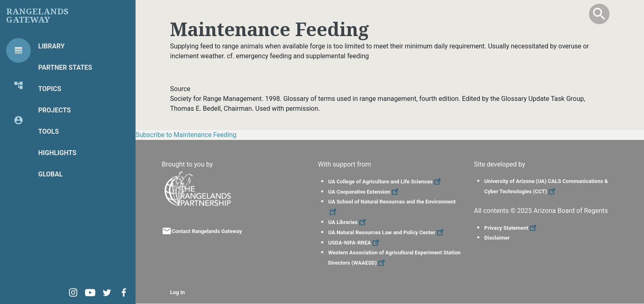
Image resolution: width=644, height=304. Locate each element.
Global (51, 174)
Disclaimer (497, 238)
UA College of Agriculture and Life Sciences (385, 182)
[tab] (18, 50)
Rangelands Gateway (37, 16)
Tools (48, 131)
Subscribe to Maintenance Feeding (186, 135)
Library (51, 46)
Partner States (65, 67)
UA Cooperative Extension (364, 192)
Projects (54, 110)
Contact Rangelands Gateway (207, 231)
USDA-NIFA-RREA (355, 243)
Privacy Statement (511, 228)
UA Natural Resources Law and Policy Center (387, 232)
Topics (50, 89)
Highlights (57, 153)
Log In (177, 292)
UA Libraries (348, 222)
